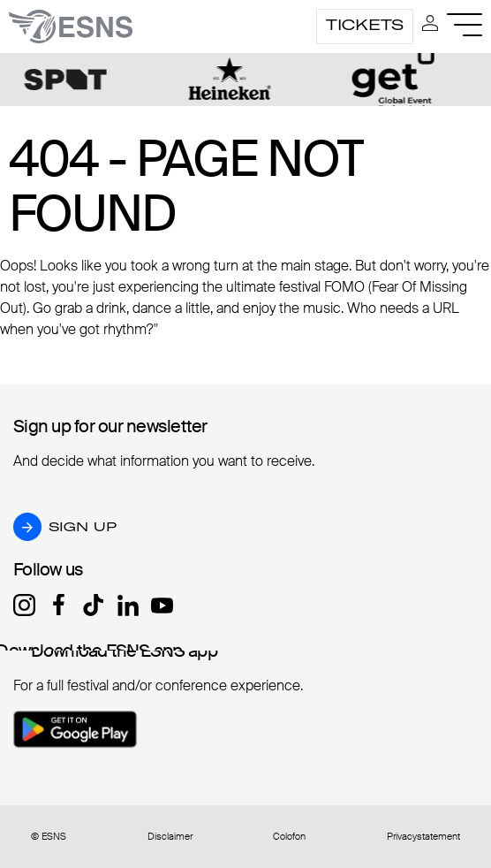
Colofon (289, 837)
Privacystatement (423, 837)
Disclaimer (170, 837)
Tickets (365, 25)
